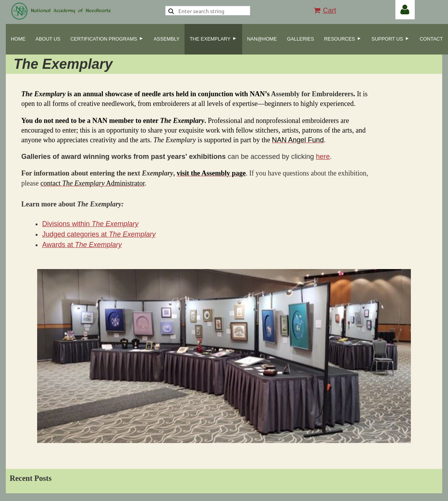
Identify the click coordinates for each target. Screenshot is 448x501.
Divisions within (90, 224)
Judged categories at (99, 234)
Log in (405, 10)
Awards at (82, 245)
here (323, 157)
